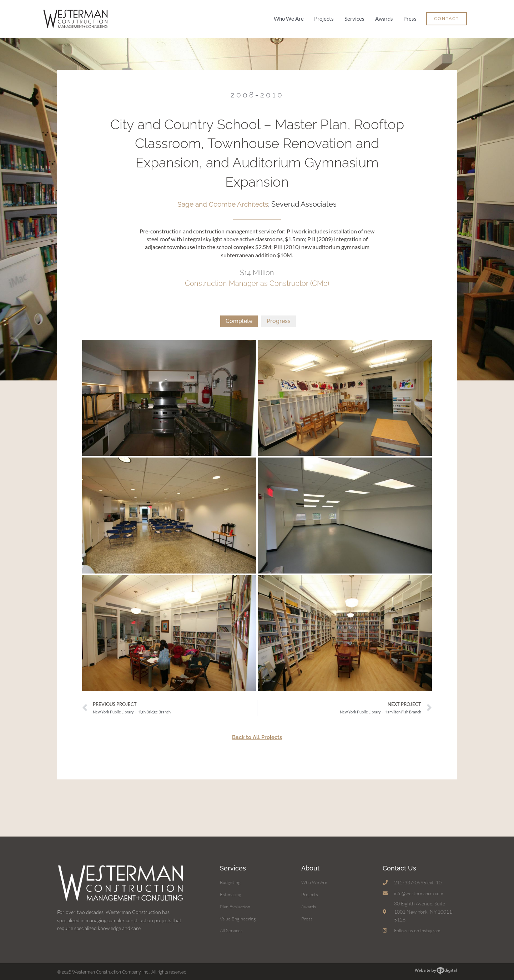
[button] (447, 17)
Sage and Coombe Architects (223, 200)
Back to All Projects (257, 733)
